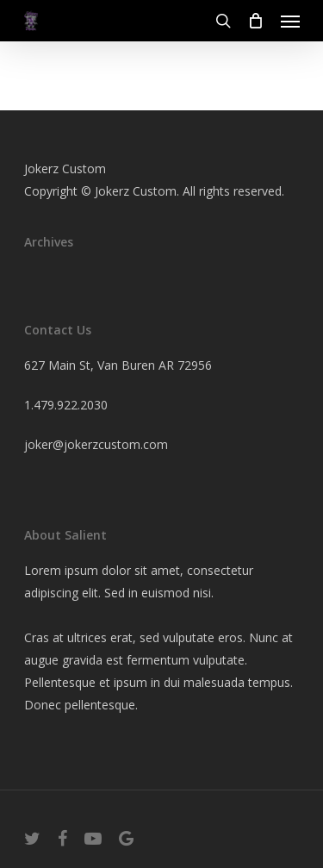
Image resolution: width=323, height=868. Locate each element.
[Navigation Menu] (290, 21)
